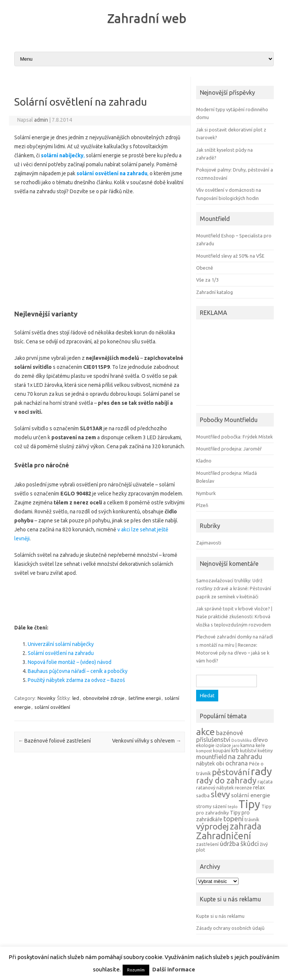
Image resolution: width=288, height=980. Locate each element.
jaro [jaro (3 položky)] (236, 746)
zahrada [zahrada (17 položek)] (246, 826)
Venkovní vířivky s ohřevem (147, 741)
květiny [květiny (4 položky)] (265, 750)
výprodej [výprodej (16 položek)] (212, 826)
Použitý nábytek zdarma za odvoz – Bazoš (76, 680)
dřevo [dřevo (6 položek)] (260, 740)
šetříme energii (145, 698)
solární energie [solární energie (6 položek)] (250, 795)
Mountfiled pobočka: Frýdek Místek (234, 437)
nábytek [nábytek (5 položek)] (205, 764)
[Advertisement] (100, 250)
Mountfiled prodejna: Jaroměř (229, 449)
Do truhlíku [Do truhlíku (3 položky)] (241, 740)
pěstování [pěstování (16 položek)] (231, 772)
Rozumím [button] (136, 970)
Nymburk (206, 493)
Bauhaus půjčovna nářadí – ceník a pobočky (78, 671)
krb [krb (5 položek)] (235, 750)
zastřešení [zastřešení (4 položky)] (207, 844)
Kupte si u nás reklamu (220, 916)
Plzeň (202, 505)
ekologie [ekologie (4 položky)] (205, 745)
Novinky (46, 698)
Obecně (205, 268)
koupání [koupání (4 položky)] (222, 750)
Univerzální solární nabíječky (61, 644)
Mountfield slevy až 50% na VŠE (230, 256)
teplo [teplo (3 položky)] (232, 807)
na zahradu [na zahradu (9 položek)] (245, 756)
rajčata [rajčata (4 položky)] (265, 782)
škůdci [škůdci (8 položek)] (250, 844)
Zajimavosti (209, 543)
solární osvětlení (52, 707)
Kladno (204, 461)
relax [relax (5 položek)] (259, 788)
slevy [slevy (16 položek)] (220, 794)
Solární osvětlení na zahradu (61, 653)
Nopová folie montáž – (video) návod (70, 662)
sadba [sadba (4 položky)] (203, 795)
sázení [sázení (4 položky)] (220, 806)
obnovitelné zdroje (104, 698)
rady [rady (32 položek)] (261, 771)
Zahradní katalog (214, 292)
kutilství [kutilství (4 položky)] (248, 750)
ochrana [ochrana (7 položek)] (237, 763)
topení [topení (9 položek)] (233, 819)
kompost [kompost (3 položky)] (204, 751)
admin (41, 120)
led (76, 698)
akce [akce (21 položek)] (205, 732)
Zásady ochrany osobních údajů (230, 928)
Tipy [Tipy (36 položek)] (249, 804)
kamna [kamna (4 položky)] (247, 745)
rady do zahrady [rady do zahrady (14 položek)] (226, 780)
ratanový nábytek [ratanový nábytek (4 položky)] (215, 788)
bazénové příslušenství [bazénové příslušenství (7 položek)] (220, 736)
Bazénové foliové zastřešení (54, 741)
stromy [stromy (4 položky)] (204, 806)
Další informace (174, 969)
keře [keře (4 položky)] (260, 745)
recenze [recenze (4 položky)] (243, 788)
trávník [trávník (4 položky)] (252, 819)
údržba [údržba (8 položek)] (229, 844)
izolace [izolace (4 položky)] (223, 745)
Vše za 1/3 (207, 280)
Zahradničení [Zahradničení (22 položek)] (223, 836)
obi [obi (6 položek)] (220, 763)
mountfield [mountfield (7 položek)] (211, 757)
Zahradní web (147, 18)
